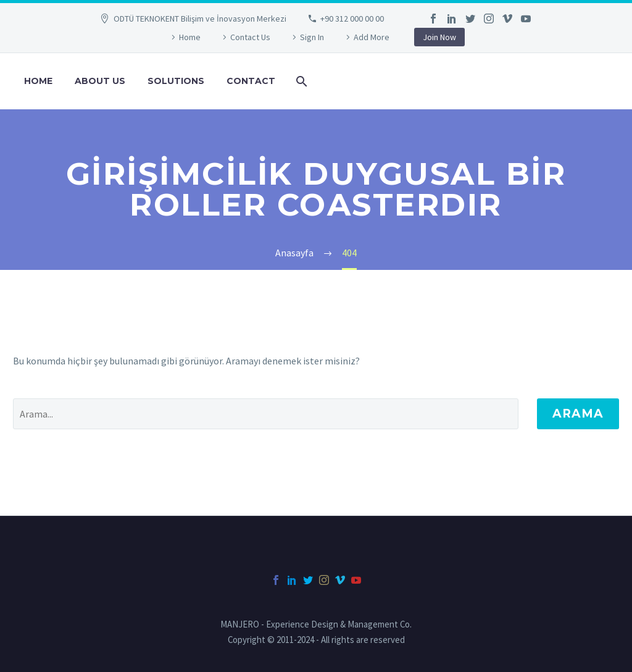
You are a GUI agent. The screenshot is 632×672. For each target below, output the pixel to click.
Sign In (312, 37)
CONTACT (251, 81)
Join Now (439, 37)
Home (190, 37)
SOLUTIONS (176, 81)
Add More (372, 37)
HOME (38, 81)
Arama (578, 414)
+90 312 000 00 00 (352, 19)
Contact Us (250, 37)
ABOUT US (100, 81)
